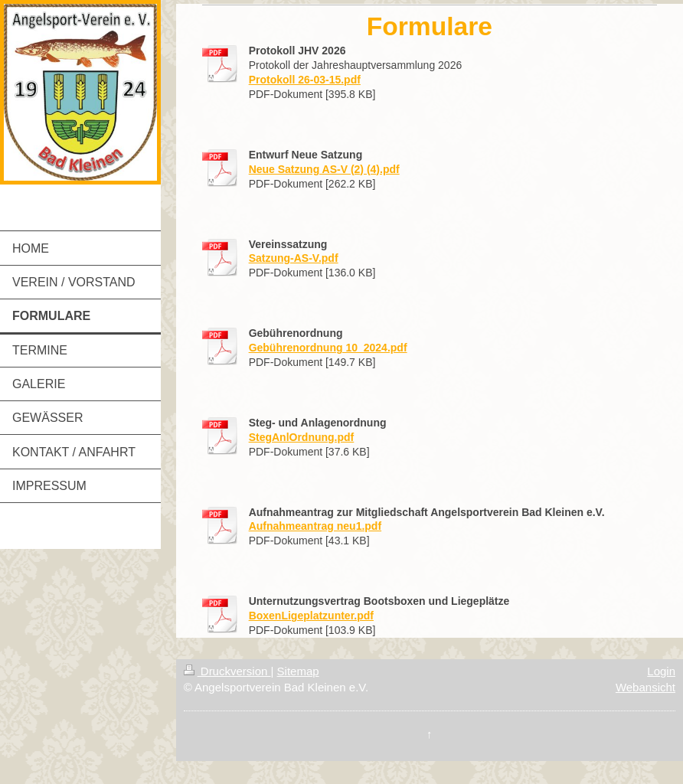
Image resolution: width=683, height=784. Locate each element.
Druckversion (227, 671)
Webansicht (645, 687)
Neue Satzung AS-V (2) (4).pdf (324, 169)
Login (661, 671)
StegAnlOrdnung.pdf (302, 437)
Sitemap (298, 671)
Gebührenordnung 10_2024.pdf (328, 348)
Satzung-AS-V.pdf (294, 258)
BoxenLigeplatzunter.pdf (311, 616)
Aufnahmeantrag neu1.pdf (315, 526)
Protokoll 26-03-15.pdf (305, 80)
